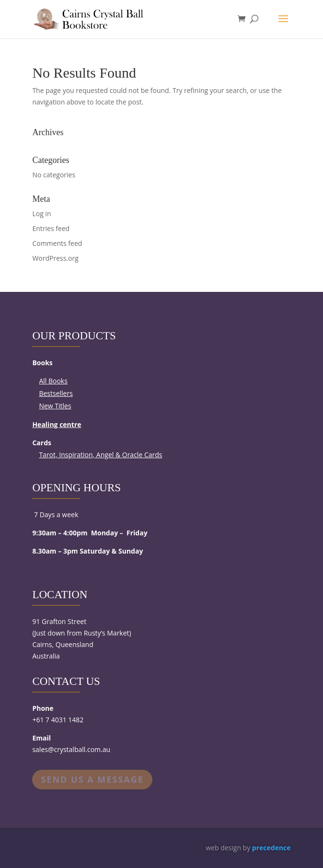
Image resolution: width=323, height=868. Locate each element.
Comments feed (57, 243)
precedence (271, 848)
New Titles (55, 406)
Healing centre (57, 424)
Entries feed (51, 228)
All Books (53, 381)
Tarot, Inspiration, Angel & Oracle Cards (100, 455)
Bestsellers (56, 393)
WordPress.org (55, 258)
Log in (41, 214)
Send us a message (92, 779)
